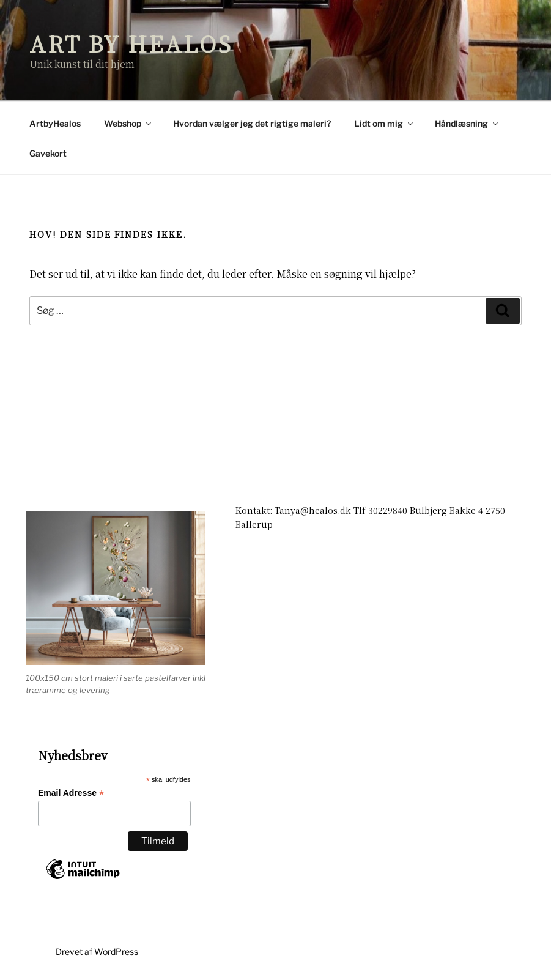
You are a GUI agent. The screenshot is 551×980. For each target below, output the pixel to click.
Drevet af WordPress (97, 952)
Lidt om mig (384, 123)
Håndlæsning (467, 123)
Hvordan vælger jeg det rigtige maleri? (252, 123)
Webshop (128, 123)
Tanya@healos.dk (314, 510)
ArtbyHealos (55, 123)
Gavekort (48, 153)
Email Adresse (71, 793)
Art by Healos (131, 43)
